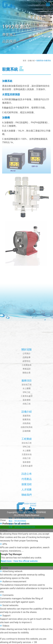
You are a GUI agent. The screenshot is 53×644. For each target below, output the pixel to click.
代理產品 (27, 614)
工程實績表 (27, 500)
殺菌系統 (27, 554)
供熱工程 (27, 539)
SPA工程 (26, 527)
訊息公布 (27, 609)
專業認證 (27, 504)
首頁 (24, 61)
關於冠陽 (27, 484)
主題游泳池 (27, 589)
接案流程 (27, 619)
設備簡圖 (27, 566)
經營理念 (27, 496)
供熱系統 (27, 558)
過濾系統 (27, 551)
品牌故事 (27, 492)
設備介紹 (31, 61)
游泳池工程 (27, 520)
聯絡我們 (27, 630)
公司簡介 (27, 488)
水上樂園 (27, 523)
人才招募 (27, 624)
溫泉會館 (27, 535)
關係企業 (27, 508)
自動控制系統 (27, 562)
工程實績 (27, 574)
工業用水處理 (27, 531)
